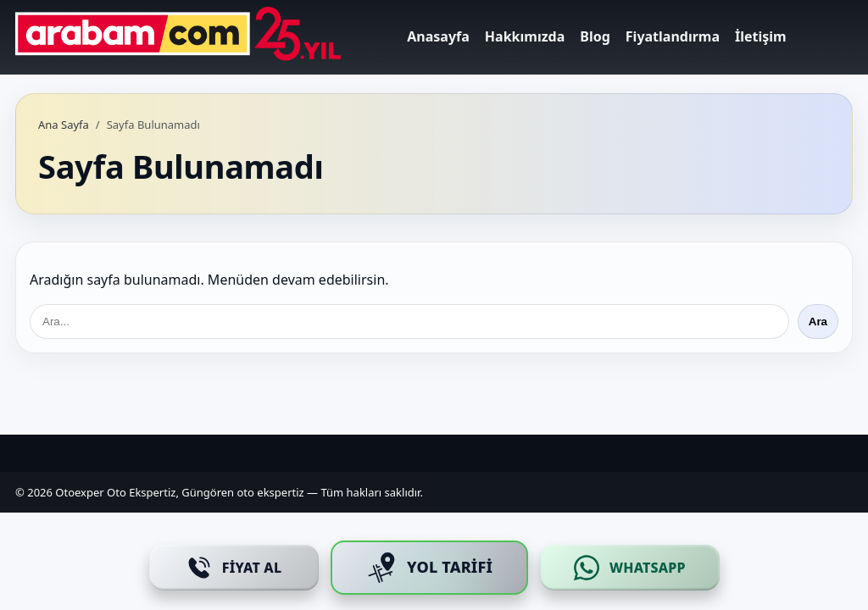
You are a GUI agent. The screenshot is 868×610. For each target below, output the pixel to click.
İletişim (761, 36)
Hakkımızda (525, 36)
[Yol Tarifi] (429, 568)
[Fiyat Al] (234, 568)
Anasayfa (438, 36)
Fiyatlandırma (673, 36)
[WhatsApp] (630, 568)
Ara (818, 322)
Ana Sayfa (64, 125)
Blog (595, 36)
